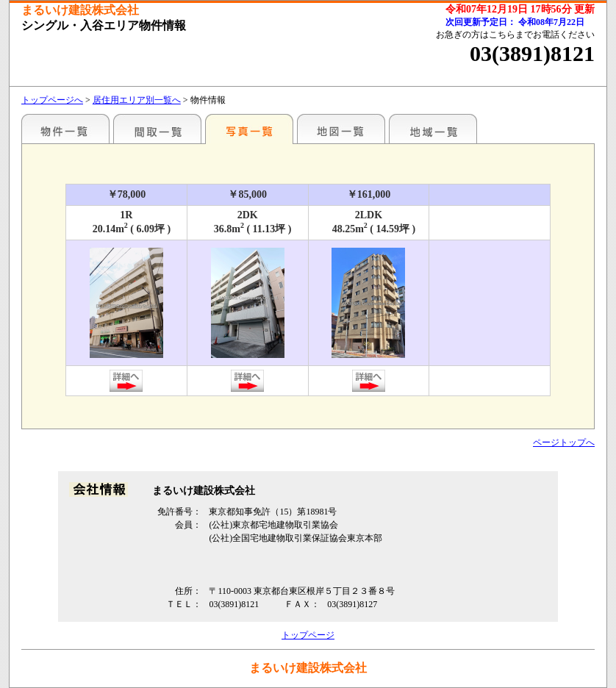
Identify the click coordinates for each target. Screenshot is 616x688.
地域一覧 (433, 129)
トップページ (308, 635)
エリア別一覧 (65, 129)
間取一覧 (157, 129)
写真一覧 (249, 129)
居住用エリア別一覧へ (137, 100)
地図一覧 (341, 129)
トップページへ (52, 100)
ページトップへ (564, 442)
